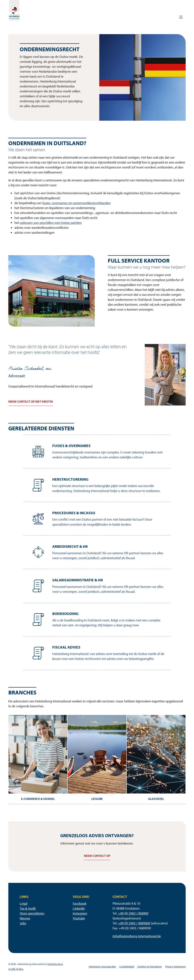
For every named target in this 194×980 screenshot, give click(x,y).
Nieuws (25, 918)
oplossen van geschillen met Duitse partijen (51, 223)
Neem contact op (97, 856)
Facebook (80, 903)
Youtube (79, 918)
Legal (24, 903)
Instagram (80, 913)
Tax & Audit (28, 908)
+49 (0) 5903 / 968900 (133, 913)
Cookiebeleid (127, 967)
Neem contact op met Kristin (31, 401)
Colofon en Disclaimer (150, 967)
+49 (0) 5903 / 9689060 (134, 923)
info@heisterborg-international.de (137, 936)
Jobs (23, 923)
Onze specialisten (32, 913)
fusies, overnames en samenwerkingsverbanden (77, 203)
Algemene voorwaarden (102, 967)
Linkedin (79, 908)
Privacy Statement (175, 967)
